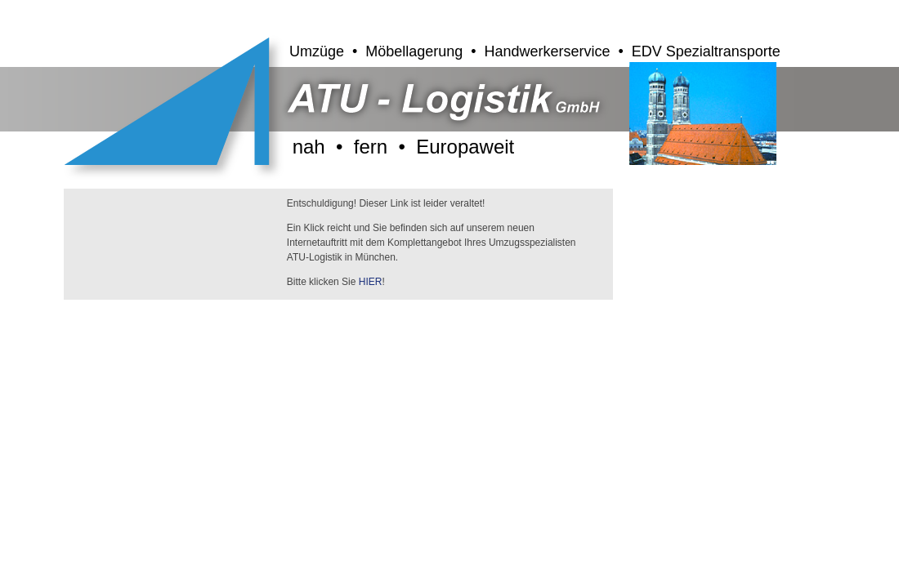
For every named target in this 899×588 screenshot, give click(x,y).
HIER (371, 282)
